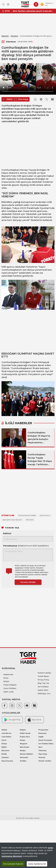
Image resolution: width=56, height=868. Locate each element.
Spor (40, 747)
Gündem (14, 36)
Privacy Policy (43, 680)
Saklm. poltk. (9, 692)
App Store (34, 720)
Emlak (4, 754)
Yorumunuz (26, 546)
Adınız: (7, 533)
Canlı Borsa (6, 733)
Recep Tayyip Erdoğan (33, 170)
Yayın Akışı (43, 754)
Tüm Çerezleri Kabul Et (13, 864)
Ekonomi (5, 751)
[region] (28, 855)
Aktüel (4, 730)
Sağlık (41, 737)
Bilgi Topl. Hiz (43, 683)
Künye (6, 678)
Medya (23, 751)
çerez (51, 848)
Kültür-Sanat (25, 733)
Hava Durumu (7, 761)
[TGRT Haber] (25, 4)
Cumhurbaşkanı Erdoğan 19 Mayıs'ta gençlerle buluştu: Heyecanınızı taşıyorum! (39, 438)
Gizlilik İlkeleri (43, 676)
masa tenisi (8, 182)
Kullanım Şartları (44, 673)
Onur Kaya (23, 99)
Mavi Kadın (24, 747)
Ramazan (42, 733)
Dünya (4, 744)
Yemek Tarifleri (45, 761)
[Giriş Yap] (36, 4)
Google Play (12, 720)
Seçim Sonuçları (45, 740)
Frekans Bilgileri (10, 685)
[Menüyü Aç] (8, 4)
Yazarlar (42, 757)
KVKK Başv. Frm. (44, 694)
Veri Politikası (43, 687)
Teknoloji (42, 751)
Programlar (43, 730)
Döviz (4, 740)
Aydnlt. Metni (43, 690)
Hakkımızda (8, 675)
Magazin (24, 744)
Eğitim (4, 747)
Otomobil (24, 757)
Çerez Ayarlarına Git (37, 864)
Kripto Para (25, 737)
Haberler (5, 36)
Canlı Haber (6, 737)
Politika (23, 761)
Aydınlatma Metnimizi (12, 856)
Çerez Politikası (10, 688)
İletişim (6, 681)
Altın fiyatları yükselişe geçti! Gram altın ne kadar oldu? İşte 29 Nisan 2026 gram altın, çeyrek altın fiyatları (33, 11)
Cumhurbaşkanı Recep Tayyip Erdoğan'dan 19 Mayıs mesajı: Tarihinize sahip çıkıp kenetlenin (40, 460)
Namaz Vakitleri (26, 754)
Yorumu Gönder (28, 582)
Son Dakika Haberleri (46, 744)
